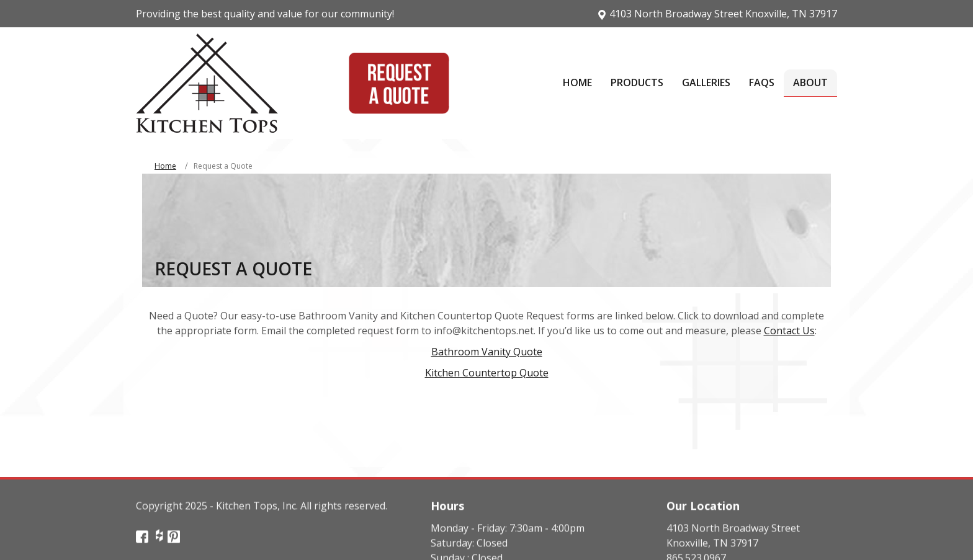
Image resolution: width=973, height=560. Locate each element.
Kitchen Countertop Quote (487, 373)
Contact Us (789, 331)
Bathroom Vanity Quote (487, 352)
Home (165, 166)
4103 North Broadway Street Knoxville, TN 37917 (717, 14)
